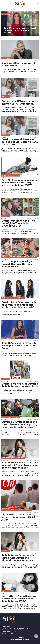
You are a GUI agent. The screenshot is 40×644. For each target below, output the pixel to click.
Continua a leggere (33, 61)
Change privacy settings (20, 639)
